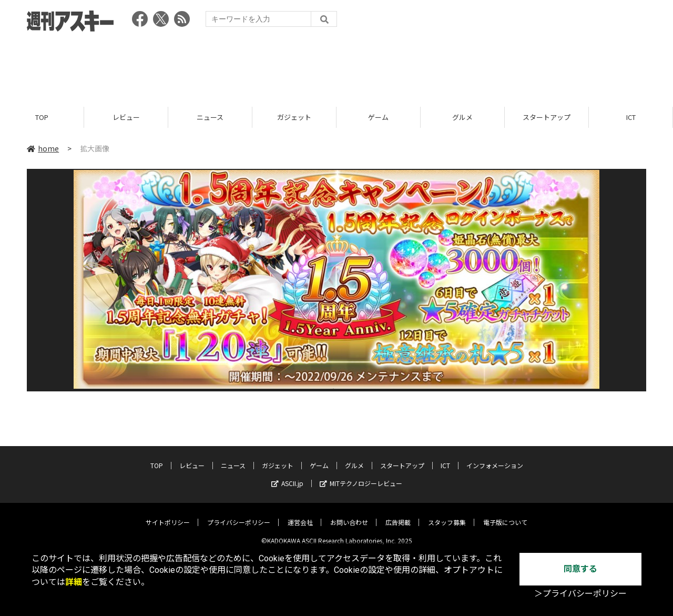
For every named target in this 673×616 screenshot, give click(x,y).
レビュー (126, 117)
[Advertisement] (336, 66)
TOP (42, 117)
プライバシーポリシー (239, 515)
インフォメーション (495, 458)
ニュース (210, 117)
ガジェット (294, 117)
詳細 (74, 582)
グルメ (462, 117)
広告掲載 (398, 515)
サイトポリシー (168, 515)
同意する (580, 569)
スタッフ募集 (447, 515)
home (43, 148)
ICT (631, 117)
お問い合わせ (349, 515)
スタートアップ (547, 117)
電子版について (505, 515)
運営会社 (300, 515)
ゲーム (378, 117)
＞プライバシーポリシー (580, 594)
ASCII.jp (287, 476)
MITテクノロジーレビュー (361, 476)
